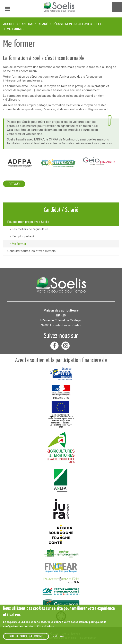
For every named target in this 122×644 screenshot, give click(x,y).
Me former (16, 29)
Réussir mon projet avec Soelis (78, 24)
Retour (14, 184)
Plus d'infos (45, 626)
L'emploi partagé (23, 236)
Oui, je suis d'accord (26, 636)
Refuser (58, 636)
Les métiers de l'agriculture (30, 229)
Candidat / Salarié (34, 24)
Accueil (9, 24)
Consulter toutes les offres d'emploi (32, 251)
